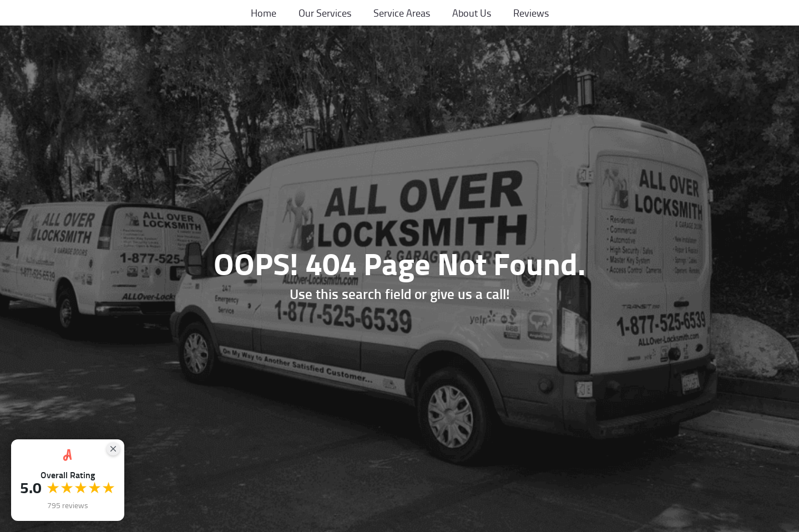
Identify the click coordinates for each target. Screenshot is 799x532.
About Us (472, 13)
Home (264, 13)
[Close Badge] (113, 449)
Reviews (531, 13)
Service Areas (402, 13)
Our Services (325, 13)
